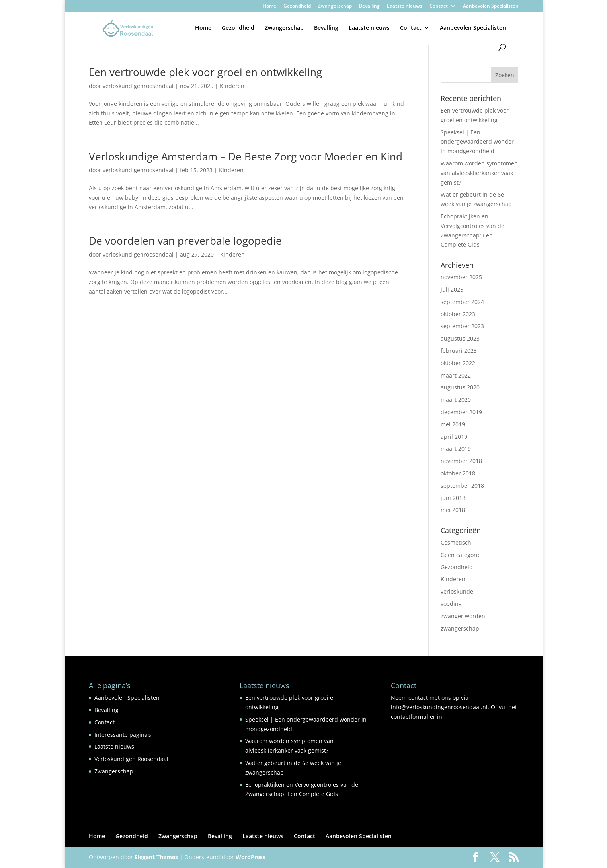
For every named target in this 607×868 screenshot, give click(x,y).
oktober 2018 (458, 473)
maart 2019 (456, 449)
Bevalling (369, 6)
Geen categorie (461, 555)
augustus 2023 (460, 338)
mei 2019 (453, 424)
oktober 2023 (458, 314)
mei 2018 (453, 510)
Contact (439, 6)
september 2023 (462, 326)
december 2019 (461, 412)
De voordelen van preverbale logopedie (185, 241)
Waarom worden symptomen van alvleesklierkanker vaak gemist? (479, 173)
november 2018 (461, 461)
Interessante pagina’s (123, 735)
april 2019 (454, 437)
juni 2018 (453, 498)
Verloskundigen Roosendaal (131, 759)
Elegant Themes (156, 857)
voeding (451, 604)
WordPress (251, 857)
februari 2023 (459, 351)
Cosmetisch (456, 542)
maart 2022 (456, 375)
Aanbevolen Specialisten (491, 6)
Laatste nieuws (405, 6)
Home (269, 6)
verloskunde (457, 591)
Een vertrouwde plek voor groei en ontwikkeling (205, 72)
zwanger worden (463, 616)
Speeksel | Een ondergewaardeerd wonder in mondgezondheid (477, 142)
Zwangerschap (335, 6)
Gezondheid (297, 6)
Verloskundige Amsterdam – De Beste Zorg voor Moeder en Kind (246, 156)
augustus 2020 (460, 387)
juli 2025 (452, 289)
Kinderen (232, 86)
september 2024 (462, 302)
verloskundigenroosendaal (138, 86)
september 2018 (462, 486)
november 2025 (461, 277)
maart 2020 (456, 400)
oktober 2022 (458, 363)
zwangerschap (460, 628)
